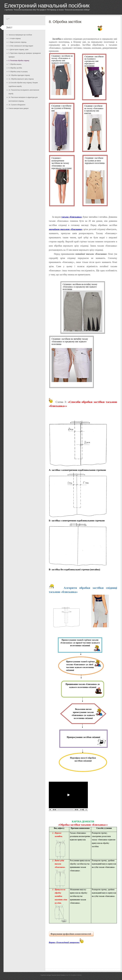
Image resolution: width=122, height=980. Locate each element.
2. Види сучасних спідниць (18, 42)
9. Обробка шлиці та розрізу (18, 72)
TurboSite (79, 975)
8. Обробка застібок (15, 68)
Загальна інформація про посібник (20, 35)
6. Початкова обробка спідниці (19, 61)
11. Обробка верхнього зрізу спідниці (21, 79)
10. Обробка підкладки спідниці (19, 75)
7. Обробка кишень (15, 64)
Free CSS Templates (71, 975)
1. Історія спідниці (15, 39)
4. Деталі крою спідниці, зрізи (18, 50)
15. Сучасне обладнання (17, 105)
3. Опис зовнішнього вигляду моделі (21, 46)
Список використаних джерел (19, 108)
